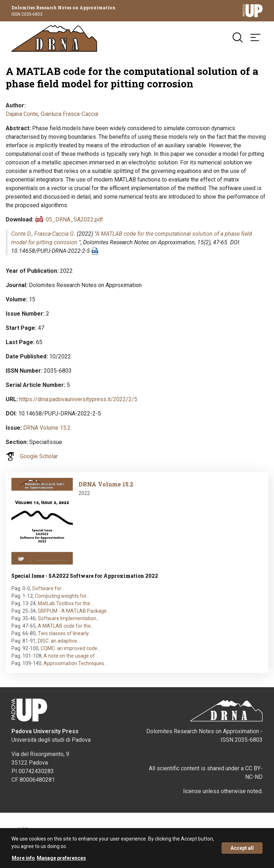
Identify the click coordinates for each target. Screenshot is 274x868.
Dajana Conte (22, 114)
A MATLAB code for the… (66, 626)
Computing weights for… (62, 596)
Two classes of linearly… (65, 633)
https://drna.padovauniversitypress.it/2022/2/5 (78, 399)
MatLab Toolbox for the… (66, 603)
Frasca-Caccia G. (55, 234)
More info (23, 859)
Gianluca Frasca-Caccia (69, 114)
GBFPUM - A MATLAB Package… (74, 611)
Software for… (48, 588)
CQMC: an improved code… (71, 648)
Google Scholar (39, 456)
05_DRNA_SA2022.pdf (74, 219)
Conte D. (21, 234)
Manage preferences (61, 859)
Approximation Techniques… (75, 663)
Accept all (242, 849)
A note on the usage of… (71, 656)
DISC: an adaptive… (59, 641)
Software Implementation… (69, 618)
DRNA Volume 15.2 (47, 428)
